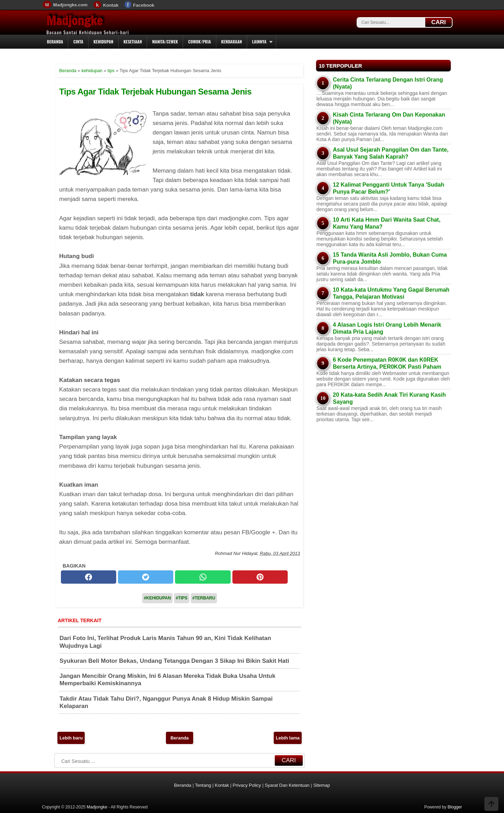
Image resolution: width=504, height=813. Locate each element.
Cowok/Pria (199, 41)
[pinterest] (260, 577)
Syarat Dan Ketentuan (287, 785)
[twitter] (146, 577)
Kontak (111, 5)
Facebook (144, 5)
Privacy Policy (247, 785)
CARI (439, 22)
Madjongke (75, 21)
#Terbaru (204, 598)
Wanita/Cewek (165, 41)
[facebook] (89, 577)
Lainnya (259, 41)
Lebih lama (288, 738)
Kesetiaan (133, 41)
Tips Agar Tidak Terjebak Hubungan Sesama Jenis (155, 92)
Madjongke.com (70, 5)
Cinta (78, 41)
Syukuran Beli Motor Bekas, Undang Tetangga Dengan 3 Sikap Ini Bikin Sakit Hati (174, 661)
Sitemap (322, 785)
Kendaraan (232, 41)
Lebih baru (71, 738)
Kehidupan (103, 41)
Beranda (55, 41)
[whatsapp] (203, 577)
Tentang (203, 785)
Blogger (455, 807)
